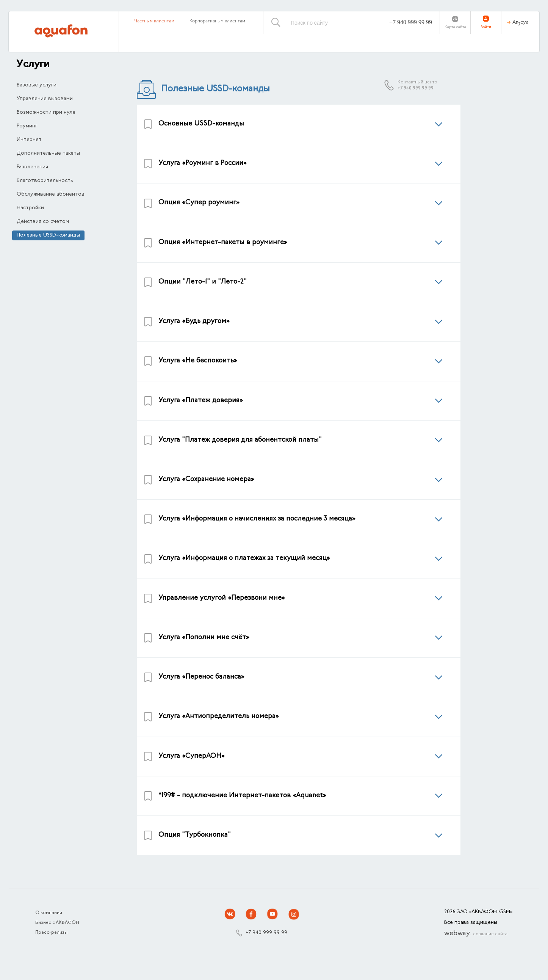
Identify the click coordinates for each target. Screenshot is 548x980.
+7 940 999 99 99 (411, 22)
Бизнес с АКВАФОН (57, 923)
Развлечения (32, 167)
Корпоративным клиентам (217, 21)
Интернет (29, 140)
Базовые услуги (37, 85)
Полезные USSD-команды (48, 235)
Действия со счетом (43, 222)
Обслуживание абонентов (51, 194)
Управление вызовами (45, 99)
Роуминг (27, 126)
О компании (49, 913)
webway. (476, 934)
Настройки (30, 208)
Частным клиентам (154, 21)
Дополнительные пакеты (48, 154)
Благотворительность (45, 181)
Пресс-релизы (51, 933)
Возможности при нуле (46, 113)
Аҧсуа (521, 23)
